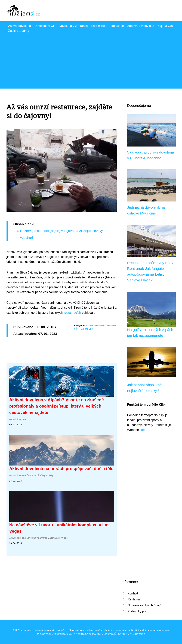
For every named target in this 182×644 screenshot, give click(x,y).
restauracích (73, 313)
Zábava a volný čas (141, 26)
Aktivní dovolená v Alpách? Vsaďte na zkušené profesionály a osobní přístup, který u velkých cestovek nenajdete (57, 406)
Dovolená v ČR (45, 26)
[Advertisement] (91, 60)
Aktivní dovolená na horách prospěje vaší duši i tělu (61, 469)
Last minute (99, 26)
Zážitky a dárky (19, 31)
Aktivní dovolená (20, 26)
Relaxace (117, 26)
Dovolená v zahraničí (73, 26)
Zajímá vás (165, 26)
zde (142, 430)
